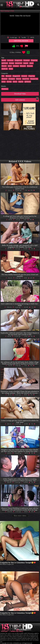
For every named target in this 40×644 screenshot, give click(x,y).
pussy (31, 63)
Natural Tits (34, 79)
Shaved (4, 66)
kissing (11, 63)
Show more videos (20, 516)
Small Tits (26, 79)
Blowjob (23, 66)
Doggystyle (18, 60)
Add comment (27, 99)
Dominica (5, 89)
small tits (5, 69)
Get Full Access (21, 41)
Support (4, 631)
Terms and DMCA (17, 631)
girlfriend (5, 63)
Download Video (20, 94)
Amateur (16, 66)
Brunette (30, 66)
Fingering (34, 60)
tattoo (10, 66)
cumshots (10, 60)
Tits (3, 76)
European (27, 60)
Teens (11, 69)
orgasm (26, 63)
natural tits (19, 63)
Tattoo (15, 82)
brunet (4, 60)
